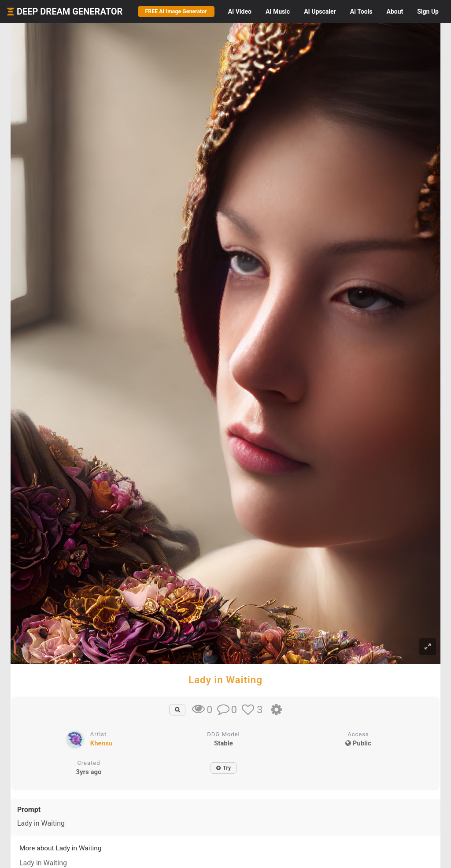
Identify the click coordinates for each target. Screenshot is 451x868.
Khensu (102, 743)
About (395, 11)
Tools (361, 11)
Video (240, 11)
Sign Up (428, 11)
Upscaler (320, 11)
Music (278, 11)
